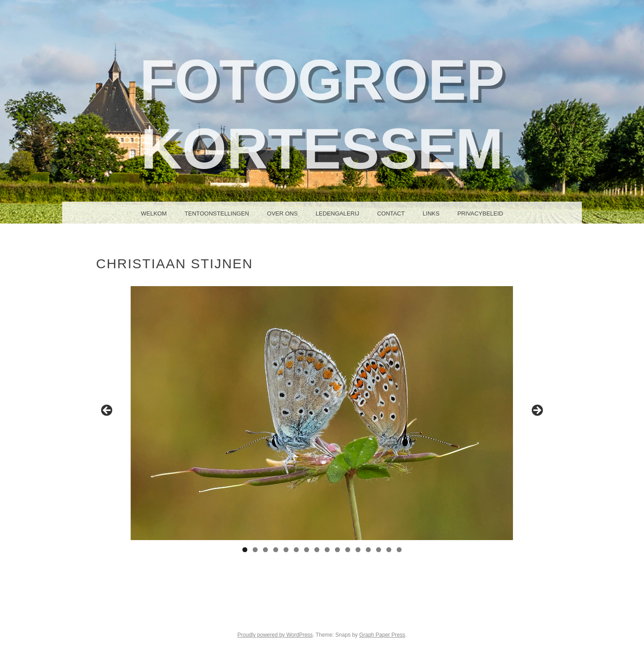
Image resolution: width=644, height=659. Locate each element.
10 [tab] (337, 550)
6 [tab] (296, 550)
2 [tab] (255, 550)
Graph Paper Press (382, 635)
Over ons (282, 213)
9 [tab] (327, 550)
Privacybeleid (480, 213)
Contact (391, 213)
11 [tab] (348, 550)
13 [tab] (368, 550)
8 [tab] (317, 550)
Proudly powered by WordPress (275, 635)
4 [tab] (276, 550)
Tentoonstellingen (217, 213)
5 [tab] (286, 550)
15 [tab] (389, 550)
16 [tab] (399, 550)
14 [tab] (379, 550)
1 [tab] (245, 550)
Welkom (154, 213)
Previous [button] (107, 411)
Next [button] (537, 411)
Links (431, 213)
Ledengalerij (338, 213)
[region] (322, 413)
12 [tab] (358, 550)
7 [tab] (307, 550)
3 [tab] (265, 550)
